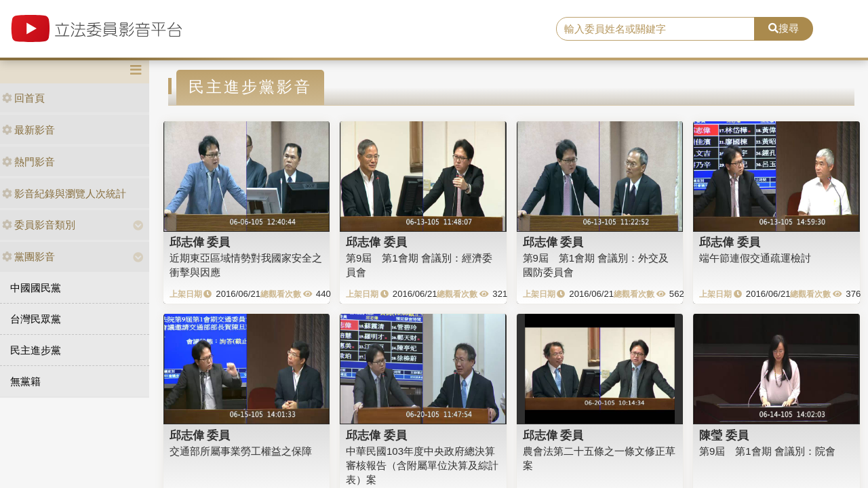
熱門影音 (28, 162)
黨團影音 (28, 257)
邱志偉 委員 (200, 242)
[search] (655, 29)
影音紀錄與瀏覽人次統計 (64, 194)
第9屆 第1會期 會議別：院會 (767, 451)
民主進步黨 (36, 350)
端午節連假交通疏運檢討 (755, 258)
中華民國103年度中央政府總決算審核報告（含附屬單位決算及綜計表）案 (422, 466)
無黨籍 (25, 381)
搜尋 (784, 28)
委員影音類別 (39, 225)
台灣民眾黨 (36, 319)
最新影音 (28, 130)
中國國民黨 (36, 288)
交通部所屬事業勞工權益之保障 (241, 451)
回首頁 (23, 98)
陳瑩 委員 (724, 435)
